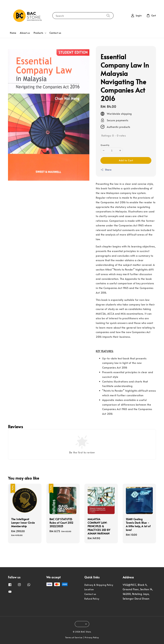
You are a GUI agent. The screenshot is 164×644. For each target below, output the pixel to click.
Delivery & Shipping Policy (99, 585)
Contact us (55, 33)
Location (89, 589)
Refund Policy (92, 599)
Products (38, 33)
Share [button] (106, 170)
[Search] (108, 15)
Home (13, 33)
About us (25, 33)
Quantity (105, 145)
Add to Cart (126, 160)
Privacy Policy (92, 637)
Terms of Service (74, 637)
